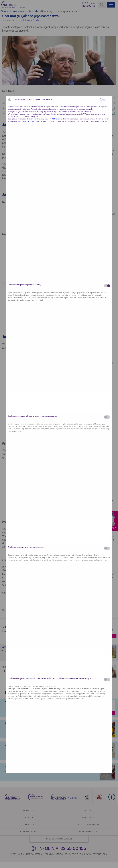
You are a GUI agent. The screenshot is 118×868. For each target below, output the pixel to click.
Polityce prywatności (27, 121)
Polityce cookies (57, 119)
